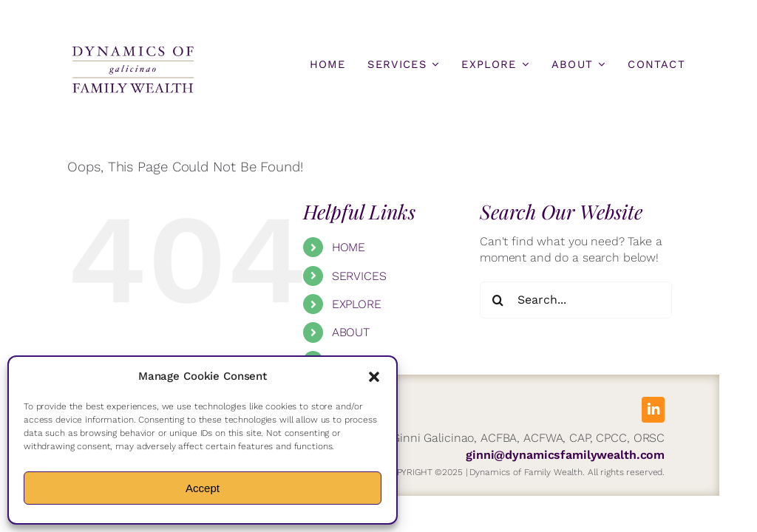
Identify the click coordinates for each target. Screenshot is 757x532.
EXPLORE (357, 304)
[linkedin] (653, 410)
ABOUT (351, 332)
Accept (203, 488)
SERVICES (359, 276)
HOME (349, 247)
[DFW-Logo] (133, 50)
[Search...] (576, 300)
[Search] (498, 300)
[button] (374, 377)
